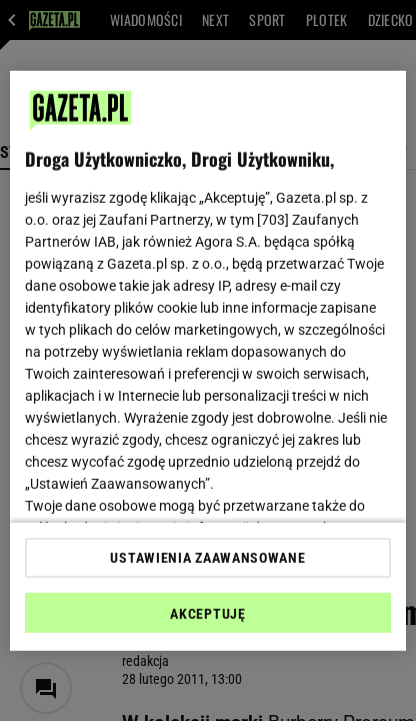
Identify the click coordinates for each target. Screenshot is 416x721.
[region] (207, 360)
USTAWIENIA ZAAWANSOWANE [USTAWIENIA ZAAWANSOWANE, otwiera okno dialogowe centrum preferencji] (207, 558)
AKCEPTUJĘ (207, 614)
